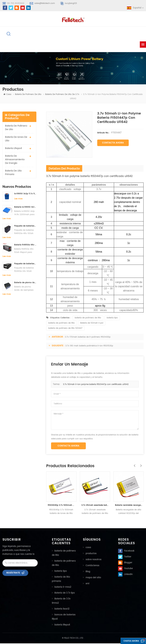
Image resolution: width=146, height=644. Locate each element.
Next (140, 465)
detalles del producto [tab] (64, 169)
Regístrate (13, 575)
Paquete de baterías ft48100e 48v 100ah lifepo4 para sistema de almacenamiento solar (25, 226)
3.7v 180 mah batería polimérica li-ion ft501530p (89, 346)
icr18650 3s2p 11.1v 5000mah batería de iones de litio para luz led (25, 194)
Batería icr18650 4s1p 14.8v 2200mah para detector (25, 208)
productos (91, 554)
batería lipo (112, 318)
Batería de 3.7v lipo (65, 594)
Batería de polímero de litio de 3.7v (62, 95)
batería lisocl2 (62, 610)
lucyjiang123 (71, 3)
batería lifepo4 (13, 149)
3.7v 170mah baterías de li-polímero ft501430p (88, 338)
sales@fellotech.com (45, 3)
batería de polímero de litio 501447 (65, 329)
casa (7, 95)
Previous (134, 465)
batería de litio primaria (13, 173)
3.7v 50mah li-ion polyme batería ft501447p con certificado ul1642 (96, 385)
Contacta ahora (113, 143)
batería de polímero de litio (28, 95)
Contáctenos (92, 566)
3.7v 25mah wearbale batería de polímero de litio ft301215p (95, 506)
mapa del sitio (93, 577)
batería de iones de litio (16, 139)
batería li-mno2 (63, 588)
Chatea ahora (129, 641)
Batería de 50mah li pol (92, 324)
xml (87, 583)
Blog (88, 571)
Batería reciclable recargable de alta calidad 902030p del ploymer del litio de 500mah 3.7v (129, 506)
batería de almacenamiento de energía (15, 160)
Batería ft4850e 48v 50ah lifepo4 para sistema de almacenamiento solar (25, 245)
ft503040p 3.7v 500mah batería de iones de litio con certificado (61, 506)
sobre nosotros (93, 560)
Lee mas (18, 199)
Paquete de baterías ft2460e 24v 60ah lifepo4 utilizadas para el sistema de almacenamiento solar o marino (25, 264)
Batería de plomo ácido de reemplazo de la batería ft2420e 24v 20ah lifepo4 (25, 283)
